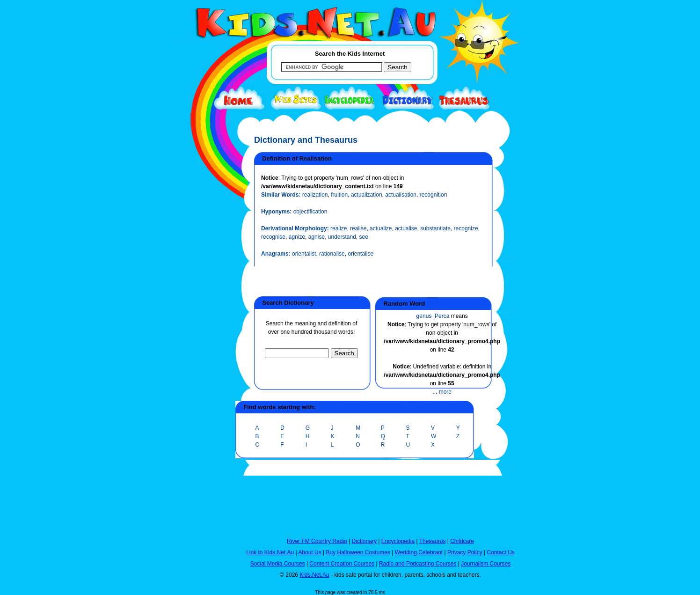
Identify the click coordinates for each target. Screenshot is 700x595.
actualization (367, 195)
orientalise (361, 254)
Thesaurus (433, 541)
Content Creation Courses (342, 564)
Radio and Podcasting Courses (418, 564)
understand (342, 237)
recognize (466, 228)
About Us (310, 552)
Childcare (462, 541)
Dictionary (364, 541)
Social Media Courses (278, 564)
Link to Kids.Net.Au (270, 552)
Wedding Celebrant (419, 552)
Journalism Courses (486, 564)
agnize (297, 237)
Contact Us (500, 552)
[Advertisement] (203, 343)
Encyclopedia (398, 541)
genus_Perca (433, 316)
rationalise (332, 254)
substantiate (435, 228)
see (364, 237)
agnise (317, 237)
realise (358, 228)
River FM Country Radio (317, 541)
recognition (434, 195)
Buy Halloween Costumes (358, 552)
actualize (381, 228)
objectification (310, 212)
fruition (339, 195)
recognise (273, 237)
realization (315, 195)
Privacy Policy (465, 552)
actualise (406, 228)
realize (339, 228)
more (445, 392)
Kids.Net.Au (314, 575)
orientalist (304, 254)
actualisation (401, 195)
